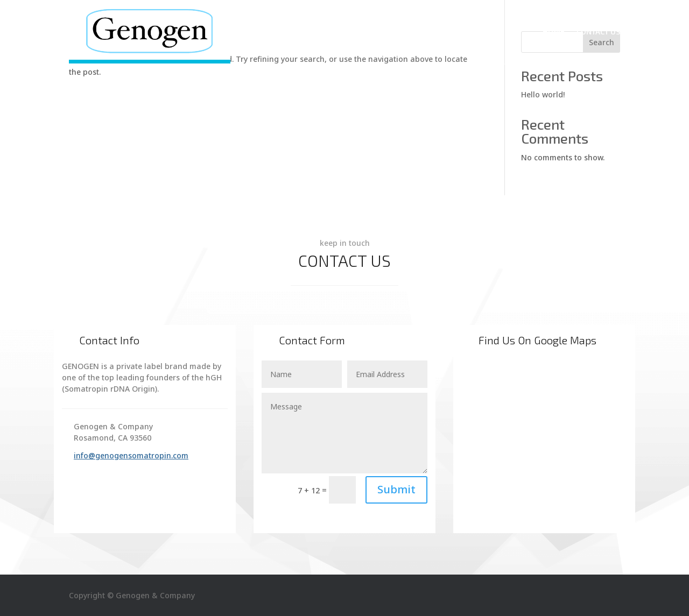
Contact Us (598, 31)
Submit (396, 489)
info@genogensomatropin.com (131, 455)
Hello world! (543, 94)
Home (554, 31)
